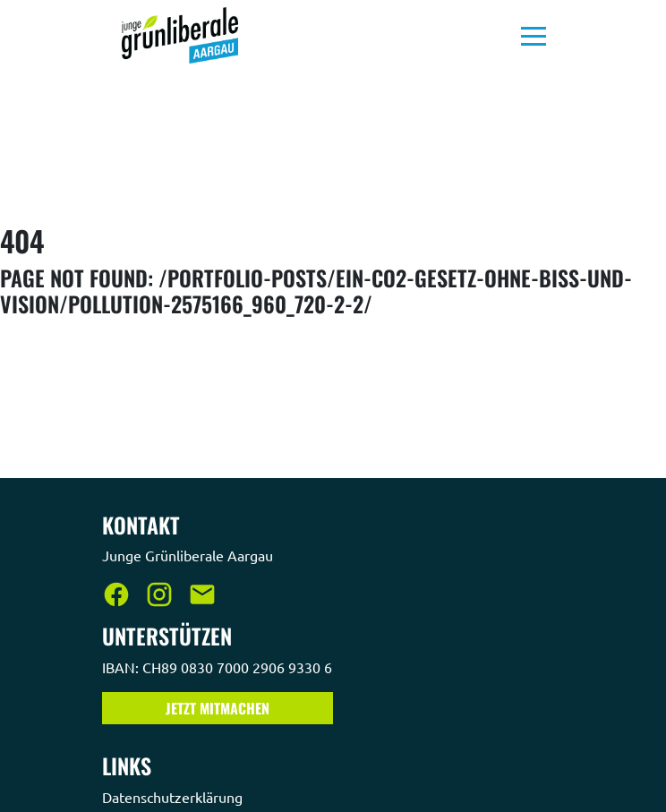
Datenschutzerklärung (174, 797)
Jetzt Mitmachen (218, 708)
